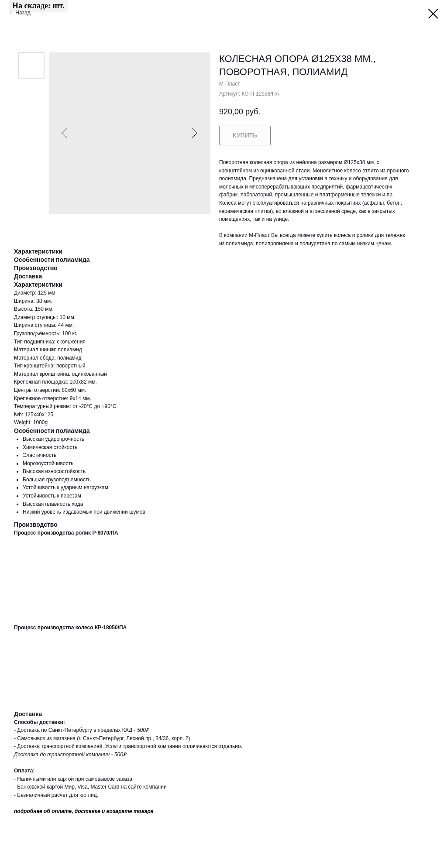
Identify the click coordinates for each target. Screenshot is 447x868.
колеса (342, 235)
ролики (365, 235)
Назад (24, 13)
